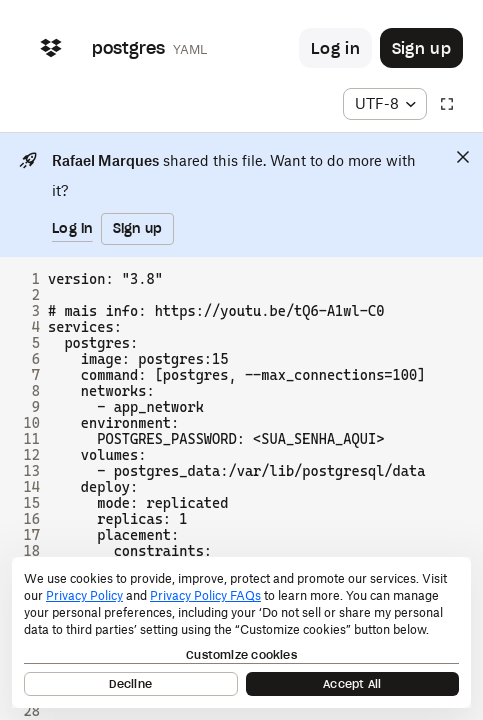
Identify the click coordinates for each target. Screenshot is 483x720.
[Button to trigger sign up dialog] (421, 48)
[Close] (463, 157)
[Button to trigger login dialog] (335, 48)
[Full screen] (447, 104)
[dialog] (241, 632)
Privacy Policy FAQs (205, 595)
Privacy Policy (84, 595)
